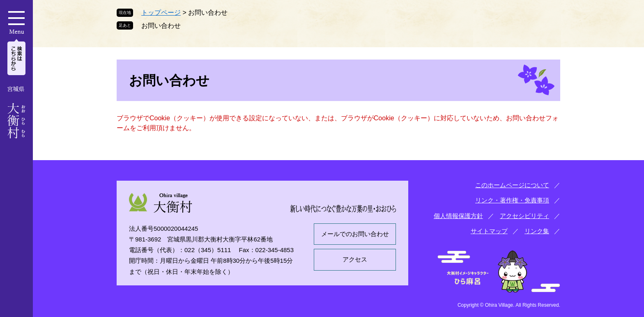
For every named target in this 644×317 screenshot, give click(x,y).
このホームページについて (512, 185)
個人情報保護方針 (458, 216)
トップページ (161, 13)
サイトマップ (489, 231)
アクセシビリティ (524, 216)
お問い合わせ (161, 26)
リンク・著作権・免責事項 (512, 200)
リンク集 (537, 231)
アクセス (355, 259)
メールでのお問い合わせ (355, 234)
